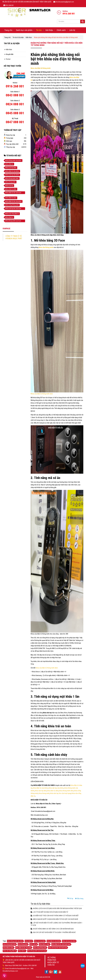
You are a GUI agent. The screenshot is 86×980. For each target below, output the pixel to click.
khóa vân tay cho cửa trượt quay (61, 793)
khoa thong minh (44, 793)
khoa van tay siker (41, 791)
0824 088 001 (15, 104)
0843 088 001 (15, 95)
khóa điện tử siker (11, 198)
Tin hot (8, 59)
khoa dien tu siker (53, 791)
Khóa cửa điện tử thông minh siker (42, 394)
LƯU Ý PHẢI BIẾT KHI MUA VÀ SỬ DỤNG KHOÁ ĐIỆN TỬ (49, 912)
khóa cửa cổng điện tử (12, 214)
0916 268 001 (15, 86)
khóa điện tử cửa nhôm (40, 788)
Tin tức (39, 30)
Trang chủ (8, 30)
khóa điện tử (9, 164)
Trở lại (70, 899)
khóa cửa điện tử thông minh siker (47, 668)
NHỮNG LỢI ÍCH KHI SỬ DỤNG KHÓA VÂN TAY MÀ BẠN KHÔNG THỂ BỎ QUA (56, 908)
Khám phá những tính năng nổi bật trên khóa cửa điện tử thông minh (56, 37)
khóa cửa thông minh (46, 247)
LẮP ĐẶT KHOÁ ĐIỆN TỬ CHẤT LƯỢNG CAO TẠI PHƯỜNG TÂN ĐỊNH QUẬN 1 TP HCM (56, 924)
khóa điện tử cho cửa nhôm (14, 201)
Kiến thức (29, 37)
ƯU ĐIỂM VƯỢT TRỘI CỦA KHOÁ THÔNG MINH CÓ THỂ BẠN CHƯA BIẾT (55, 916)
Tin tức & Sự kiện (18, 37)
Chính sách (61, 30)
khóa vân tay (9, 185)
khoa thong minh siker (66, 791)
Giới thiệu (49, 30)
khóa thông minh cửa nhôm (14, 160)
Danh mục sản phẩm (24, 30)
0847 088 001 (15, 122)
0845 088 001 (15, 113)
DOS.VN (48, 977)
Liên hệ (72, 30)
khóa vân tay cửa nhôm (56, 788)
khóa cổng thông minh (12, 205)
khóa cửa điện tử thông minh (41, 68)
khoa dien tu (9, 217)
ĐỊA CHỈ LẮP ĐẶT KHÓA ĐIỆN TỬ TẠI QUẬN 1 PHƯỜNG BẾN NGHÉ (53, 932)
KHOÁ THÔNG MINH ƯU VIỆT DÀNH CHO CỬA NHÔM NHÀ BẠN (52, 929)
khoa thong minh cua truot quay (13, 221)
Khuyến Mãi (10, 54)
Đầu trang (79, 899)
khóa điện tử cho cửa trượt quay (13, 193)
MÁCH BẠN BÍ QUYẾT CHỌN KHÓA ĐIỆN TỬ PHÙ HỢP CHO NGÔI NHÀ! (54, 919)
